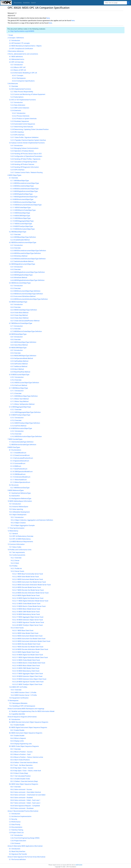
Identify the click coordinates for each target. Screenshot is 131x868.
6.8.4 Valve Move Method (19, 345)
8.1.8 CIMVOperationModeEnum (22, 472)
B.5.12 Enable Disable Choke (20, 779)
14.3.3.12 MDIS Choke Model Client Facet (26, 660)
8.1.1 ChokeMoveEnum (18, 453)
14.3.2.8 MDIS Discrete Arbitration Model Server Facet (30, 593)
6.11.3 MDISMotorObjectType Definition (24, 396)
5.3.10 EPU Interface (17, 135)
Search (34, 3)
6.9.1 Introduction (17, 350)
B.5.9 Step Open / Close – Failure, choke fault (26, 771)
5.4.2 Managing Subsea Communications (24, 148)
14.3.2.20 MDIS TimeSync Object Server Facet (27, 625)
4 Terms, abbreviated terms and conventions (23, 54)
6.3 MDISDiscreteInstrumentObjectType (23, 242)
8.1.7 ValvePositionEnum (19, 469)
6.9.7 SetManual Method (19, 366)
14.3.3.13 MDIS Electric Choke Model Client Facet (29, 663)
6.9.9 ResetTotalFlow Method (20, 372)
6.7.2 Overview (16, 329)
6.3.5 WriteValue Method (19, 256)
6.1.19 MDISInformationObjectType (23, 229)
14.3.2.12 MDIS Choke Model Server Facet (26, 604)
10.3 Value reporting (16, 509)
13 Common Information (16, 544)
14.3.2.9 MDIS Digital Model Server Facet (26, 595)
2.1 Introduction (15, 40)
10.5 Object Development (18, 515)
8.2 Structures (14, 485)
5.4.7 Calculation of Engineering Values (24, 162)
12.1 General (13, 534)
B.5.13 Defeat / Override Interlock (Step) (24, 781)
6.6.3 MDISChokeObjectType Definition (24, 310)
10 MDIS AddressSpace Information (20, 501)
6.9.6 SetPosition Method (19, 364)
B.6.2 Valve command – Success (21, 789)
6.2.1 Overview (16, 234)
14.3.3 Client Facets (17, 628)
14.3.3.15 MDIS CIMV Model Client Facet (26, 668)
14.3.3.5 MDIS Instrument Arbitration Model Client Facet (31, 641)
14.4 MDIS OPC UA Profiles (18, 687)
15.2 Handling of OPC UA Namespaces (22, 706)
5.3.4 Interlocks (16, 110)
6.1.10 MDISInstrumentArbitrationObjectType (26, 205)
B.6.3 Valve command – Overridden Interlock (26, 792)
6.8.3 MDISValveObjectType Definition (23, 342)
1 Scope (10, 35)
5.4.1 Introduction (17, 145)
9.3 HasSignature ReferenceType (20, 498)
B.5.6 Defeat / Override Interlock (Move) (24, 762)
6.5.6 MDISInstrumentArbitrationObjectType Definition (29, 299)
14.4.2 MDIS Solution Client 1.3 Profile (23, 692)
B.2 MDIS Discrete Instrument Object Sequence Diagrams (29, 722)
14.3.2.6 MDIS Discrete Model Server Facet (26, 587)
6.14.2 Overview (16, 434)
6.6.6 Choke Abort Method (20, 318)
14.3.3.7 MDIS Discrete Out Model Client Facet (28, 647)
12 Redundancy (13, 531)
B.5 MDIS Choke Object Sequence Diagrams (24, 746)
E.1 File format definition (17, 859)
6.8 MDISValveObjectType (18, 334)
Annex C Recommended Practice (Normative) (23, 811)
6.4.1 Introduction (17, 267)
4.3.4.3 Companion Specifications (23, 81)
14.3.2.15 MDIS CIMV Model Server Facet (26, 612)
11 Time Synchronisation (16, 528)
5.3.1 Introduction (17, 102)
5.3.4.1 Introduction (19, 113)
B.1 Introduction (15, 719)
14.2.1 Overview (16, 558)
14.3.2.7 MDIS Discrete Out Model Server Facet (28, 590)
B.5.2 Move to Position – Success (22, 752)
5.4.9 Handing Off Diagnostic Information (25, 167)
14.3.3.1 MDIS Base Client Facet (23, 630)
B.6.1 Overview (16, 787)
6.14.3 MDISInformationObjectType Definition (26, 436)
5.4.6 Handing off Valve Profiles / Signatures (25, 159)
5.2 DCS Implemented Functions (20, 89)
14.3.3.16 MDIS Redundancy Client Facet (26, 671)
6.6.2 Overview (16, 307)
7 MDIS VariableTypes (15, 439)
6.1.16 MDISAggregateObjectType (22, 221)
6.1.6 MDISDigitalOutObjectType (22, 194)
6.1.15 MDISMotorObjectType (21, 218)
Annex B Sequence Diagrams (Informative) (22, 717)
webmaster (79, 865)
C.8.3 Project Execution (18, 841)
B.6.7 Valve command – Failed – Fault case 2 (25, 803)
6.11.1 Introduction (17, 391)
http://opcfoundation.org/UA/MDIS (22, 31)
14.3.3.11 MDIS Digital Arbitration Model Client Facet (30, 657)
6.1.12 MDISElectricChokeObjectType (23, 210)
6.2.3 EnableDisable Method (20, 240)
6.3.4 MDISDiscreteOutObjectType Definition (26, 253)
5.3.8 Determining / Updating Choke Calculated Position (30, 129)
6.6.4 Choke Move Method (19, 313)
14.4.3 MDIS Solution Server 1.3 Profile (24, 695)
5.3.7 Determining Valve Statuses (22, 127)
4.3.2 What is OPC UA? (18, 67)
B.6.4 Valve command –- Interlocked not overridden (28, 795)
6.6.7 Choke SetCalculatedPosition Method (25, 321)
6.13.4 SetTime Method (18, 426)
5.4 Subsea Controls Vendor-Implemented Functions (27, 143)
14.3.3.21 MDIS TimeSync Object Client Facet (27, 684)
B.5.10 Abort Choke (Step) (19, 773)
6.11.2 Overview (16, 393)
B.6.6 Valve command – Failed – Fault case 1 (25, 800)
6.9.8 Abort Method (17, 369)
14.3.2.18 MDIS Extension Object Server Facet (27, 620)
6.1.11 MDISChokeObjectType (21, 207)
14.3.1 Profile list (16, 568)
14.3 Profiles (13, 566)
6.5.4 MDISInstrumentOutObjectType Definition (27, 294)
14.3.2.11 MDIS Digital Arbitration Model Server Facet (30, 601)
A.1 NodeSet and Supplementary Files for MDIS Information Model (32, 711)
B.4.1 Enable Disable (17, 736)
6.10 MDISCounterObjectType (19, 375)
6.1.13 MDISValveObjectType (20, 213)
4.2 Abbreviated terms (17, 59)
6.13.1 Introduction (17, 418)
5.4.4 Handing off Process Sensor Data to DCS (26, 154)
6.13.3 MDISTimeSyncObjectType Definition (25, 423)
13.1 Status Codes (15, 547)
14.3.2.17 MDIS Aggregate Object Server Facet (28, 617)
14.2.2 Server (15, 560)
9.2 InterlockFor (14, 496)
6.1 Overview (14, 178)
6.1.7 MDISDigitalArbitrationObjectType (24, 197)
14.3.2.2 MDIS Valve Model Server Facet (25, 577)
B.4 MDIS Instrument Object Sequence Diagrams (26, 733)
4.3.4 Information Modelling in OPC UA (24, 73)
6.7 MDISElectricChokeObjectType (21, 323)
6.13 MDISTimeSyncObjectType (20, 415)
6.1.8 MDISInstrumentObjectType (22, 199)
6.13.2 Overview (16, 420)
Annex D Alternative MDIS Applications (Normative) (25, 846)
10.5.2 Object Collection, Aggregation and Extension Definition (32, 520)
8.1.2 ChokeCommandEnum (20, 455)
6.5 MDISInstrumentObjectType (20, 283)
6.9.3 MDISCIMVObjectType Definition (23, 356)
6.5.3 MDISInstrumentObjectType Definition (25, 291)
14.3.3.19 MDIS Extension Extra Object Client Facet (29, 679)
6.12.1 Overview (16, 410)
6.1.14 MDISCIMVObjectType (20, 216)
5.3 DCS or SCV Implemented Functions (22, 100)
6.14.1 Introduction (17, 431)
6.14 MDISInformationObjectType (21, 428)
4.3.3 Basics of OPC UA (18, 70)
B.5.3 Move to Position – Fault (21, 754)
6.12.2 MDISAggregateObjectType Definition (26, 412)
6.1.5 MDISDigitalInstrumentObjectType (24, 191)
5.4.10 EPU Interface (17, 170)
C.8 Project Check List (16, 832)
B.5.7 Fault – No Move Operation (22, 765)
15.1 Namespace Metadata (18, 703)
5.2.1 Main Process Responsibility (22, 92)
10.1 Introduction (15, 504)
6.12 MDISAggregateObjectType (20, 407)
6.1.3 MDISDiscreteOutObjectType (22, 186)
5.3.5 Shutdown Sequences (20, 121)
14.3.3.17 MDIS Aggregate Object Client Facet (27, 674)
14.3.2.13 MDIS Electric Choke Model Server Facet (29, 606)
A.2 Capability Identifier (17, 714)
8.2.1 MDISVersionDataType (20, 488)
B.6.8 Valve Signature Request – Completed (25, 806)
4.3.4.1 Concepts (18, 75)
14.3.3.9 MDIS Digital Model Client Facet (26, 652)
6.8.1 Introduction (17, 337)
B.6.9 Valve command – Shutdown (22, 808)
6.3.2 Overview (16, 248)
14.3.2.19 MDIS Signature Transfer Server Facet (28, 622)
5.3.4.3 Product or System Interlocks (24, 119)
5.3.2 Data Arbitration (18, 105)
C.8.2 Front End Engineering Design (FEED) (25, 838)
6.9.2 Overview (16, 353)
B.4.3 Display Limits (17, 741)
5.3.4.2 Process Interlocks (21, 116)
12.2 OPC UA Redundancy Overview (21, 536)
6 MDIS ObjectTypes (14, 175)
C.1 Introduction (15, 814)
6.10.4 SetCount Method (19, 385)
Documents (18, 3)
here (48, 18)
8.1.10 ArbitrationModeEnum (20, 477)
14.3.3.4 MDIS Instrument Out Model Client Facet (29, 639)
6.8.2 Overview (16, 339)
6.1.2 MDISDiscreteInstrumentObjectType (25, 183)
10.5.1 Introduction (17, 517)
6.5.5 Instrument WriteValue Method (23, 296)
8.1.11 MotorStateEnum (19, 480)
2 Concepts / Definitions (16, 38)
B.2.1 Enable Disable (17, 725)
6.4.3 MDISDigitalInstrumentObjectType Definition (28, 272)
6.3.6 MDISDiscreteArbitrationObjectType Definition (28, 259)
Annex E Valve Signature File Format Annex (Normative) (26, 857)
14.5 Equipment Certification (19, 698)
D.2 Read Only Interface (17, 851)
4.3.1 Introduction (17, 65)
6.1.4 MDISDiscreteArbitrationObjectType (25, 189)
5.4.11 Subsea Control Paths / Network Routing (27, 172)
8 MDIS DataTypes (14, 447)
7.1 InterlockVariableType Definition (21, 442)
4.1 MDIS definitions (16, 57)
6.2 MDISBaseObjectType (18, 232)
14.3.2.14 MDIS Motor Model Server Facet (26, 609)
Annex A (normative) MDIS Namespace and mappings (26, 709)
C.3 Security (13, 819)
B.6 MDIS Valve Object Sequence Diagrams (24, 784)
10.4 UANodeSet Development (19, 512)
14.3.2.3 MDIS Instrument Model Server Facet (27, 579)
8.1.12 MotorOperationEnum (20, 482)
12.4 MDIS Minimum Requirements (21, 542)
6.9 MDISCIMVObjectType (18, 348)
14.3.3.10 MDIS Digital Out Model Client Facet (27, 655)
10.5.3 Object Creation (18, 523)
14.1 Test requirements (17, 552)
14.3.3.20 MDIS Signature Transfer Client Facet (28, 682)
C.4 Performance (15, 822)
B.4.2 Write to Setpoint (18, 738)
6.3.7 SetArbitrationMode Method (22, 261)
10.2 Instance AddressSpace (19, 507)
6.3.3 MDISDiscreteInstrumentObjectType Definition (28, 251)
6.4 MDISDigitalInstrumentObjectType (22, 264)
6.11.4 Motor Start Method (20, 399)
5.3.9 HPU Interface (17, 132)
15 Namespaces (13, 700)
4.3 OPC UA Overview (16, 62)
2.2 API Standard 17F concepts (19, 43)
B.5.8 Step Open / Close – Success (22, 768)
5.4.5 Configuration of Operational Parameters (26, 156)
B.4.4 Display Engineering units (21, 744)
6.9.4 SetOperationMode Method (22, 358)
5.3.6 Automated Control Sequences (23, 124)
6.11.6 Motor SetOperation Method (22, 404)
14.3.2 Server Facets (17, 571)
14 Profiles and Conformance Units (20, 550)
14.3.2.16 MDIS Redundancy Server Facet (26, 614)
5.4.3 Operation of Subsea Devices (22, 151)
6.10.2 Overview (16, 380)
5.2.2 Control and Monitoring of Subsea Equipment (28, 94)
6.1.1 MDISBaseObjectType (20, 181)
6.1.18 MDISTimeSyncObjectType (22, 226)
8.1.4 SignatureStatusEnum (20, 461)
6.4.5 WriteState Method (19, 277)
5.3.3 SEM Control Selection (20, 108)
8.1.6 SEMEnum (16, 466)
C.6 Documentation (16, 827)
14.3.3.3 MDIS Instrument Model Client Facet (27, 636)
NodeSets (26, 3)
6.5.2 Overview (16, 288)
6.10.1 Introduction (17, 377)
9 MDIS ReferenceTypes (16, 490)
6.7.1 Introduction (17, 326)
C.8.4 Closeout (15, 843)
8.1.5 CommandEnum (18, 463)
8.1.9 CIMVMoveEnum (18, 474)
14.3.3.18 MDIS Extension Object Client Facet (27, 676)
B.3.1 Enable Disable (17, 730)
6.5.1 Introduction (17, 286)
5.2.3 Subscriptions (17, 97)
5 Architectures (13, 83)
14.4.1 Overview (16, 690)
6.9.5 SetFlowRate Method (19, 361)
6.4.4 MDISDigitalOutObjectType (22, 275)
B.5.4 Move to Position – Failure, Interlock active (27, 757)
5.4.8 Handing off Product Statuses (22, 164)
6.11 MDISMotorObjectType (19, 388)
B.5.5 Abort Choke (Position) (20, 760)
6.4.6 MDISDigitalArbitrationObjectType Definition (28, 280)
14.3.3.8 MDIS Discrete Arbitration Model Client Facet (30, 649)
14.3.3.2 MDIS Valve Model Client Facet (25, 633)
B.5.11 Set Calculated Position (21, 776)
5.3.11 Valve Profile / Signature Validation (25, 137)
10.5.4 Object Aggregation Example (23, 525)
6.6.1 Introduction (17, 304)
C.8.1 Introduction (17, 835)
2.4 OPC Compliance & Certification (21, 49)
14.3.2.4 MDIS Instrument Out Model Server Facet (29, 582)
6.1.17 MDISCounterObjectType (21, 224)
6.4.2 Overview (16, 269)
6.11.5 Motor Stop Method (20, 401)
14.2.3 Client (15, 563)
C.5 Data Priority (15, 824)
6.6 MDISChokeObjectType (18, 302)
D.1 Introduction (15, 849)
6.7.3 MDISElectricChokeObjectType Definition (26, 331)
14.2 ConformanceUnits (17, 555)
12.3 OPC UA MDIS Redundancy (20, 539)
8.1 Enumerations (15, 450)
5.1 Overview (14, 86)
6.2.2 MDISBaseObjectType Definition (23, 237)
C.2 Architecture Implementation (20, 816)
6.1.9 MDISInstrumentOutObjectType (23, 202)
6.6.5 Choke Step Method (19, 315)
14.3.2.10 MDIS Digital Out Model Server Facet (28, 598)
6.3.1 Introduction (17, 245)
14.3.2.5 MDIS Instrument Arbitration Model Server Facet (31, 585)
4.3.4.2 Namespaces (19, 78)
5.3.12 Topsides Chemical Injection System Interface (28, 140)
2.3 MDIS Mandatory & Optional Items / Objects (25, 46)
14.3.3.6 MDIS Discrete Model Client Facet (26, 644)
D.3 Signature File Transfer (18, 854)
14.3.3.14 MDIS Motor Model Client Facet (26, 666)
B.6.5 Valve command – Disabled (22, 798)
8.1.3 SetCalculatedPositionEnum (22, 458)
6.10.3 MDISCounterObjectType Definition (25, 383)
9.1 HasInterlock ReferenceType (20, 493)
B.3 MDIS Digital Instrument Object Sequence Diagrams (28, 727)
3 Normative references (16, 51)
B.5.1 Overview (16, 749)
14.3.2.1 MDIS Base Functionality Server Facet (27, 574)
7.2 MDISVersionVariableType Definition (23, 445)
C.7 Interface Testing (16, 830)
